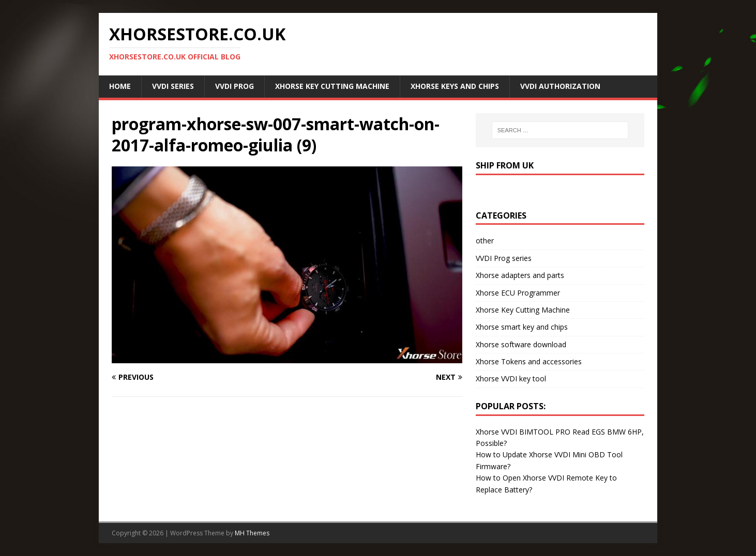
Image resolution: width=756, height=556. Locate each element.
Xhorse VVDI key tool (511, 379)
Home (120, 86)
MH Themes (252, 533)
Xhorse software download (521, 344)
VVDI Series (173, 86)
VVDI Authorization (560, 86)
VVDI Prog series (504, 258)
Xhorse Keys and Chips (455, 86)
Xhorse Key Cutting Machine (332, 86)
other (485, 241)
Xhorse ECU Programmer (518, 293)
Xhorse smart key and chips (522, 327)
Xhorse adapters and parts (520, 275)
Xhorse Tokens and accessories (529, 361)
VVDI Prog (235, 86)
